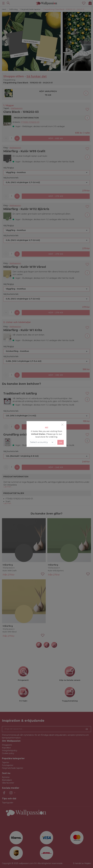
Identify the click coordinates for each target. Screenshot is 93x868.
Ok (61, 442)
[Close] (62, 425)
